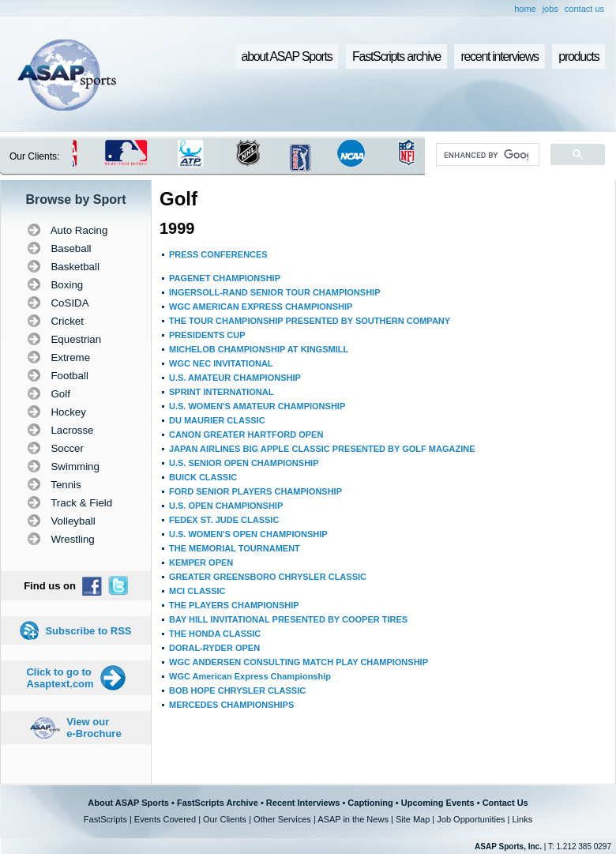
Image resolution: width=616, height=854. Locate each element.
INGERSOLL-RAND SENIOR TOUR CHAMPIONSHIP (274, 292)
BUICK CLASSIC (203, 477)
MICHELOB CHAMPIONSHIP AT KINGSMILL (259, 349)
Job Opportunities (471, 819)
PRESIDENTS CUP (207, 335)
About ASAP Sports (128, 803)
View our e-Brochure (94, 728)
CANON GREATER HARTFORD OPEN (246, 435)
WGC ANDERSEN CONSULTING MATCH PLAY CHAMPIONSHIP (299, 662)
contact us (584, 9)
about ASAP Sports (287, 56)
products (578, 56)
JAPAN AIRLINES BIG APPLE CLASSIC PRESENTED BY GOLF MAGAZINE (322, 449)
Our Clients (225, 819)
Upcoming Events (438, 803)
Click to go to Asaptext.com (60, 678)
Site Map (413, 819)
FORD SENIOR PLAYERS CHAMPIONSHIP (255, 491)
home (525, 9)
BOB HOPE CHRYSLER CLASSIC (237, 690)
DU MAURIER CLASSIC (217, 420)
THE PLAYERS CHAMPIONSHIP (234, 605)
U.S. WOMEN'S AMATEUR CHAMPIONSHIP (257, 406)
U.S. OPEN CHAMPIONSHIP (226, 506)
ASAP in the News (353, 819)
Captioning (370, 803)
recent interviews (499, 56)
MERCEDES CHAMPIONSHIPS (231, 705)
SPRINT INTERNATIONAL (221, 392)
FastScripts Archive (218, 803)
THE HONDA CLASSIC (215, 634)
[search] (486, 155)
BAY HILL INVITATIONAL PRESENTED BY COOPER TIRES (288, 619)
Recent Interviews (303, 803)
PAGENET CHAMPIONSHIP (225, 278)
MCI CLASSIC (197, 591)
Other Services (282, 819)
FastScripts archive (396, 56)
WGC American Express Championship (250, 676)
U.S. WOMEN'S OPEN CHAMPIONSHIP (248, 534)
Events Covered (165, 819)
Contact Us (505, 803)
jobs (550, 9)
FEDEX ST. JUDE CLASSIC (224, 520)
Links (522, 819)
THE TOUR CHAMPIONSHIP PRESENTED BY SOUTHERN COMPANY (310, 321)
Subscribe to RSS (88, 631)
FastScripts (105, 819)
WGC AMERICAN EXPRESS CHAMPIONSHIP (261, 307)
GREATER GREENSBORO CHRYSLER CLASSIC (268, 577)
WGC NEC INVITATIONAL (221, 363)
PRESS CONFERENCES (218, 254)
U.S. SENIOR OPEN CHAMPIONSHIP (244, 463)
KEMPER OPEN (201, 562)
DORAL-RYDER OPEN (214, 648)
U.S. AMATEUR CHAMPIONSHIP (235, 378)
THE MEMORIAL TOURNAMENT (235, 548)
